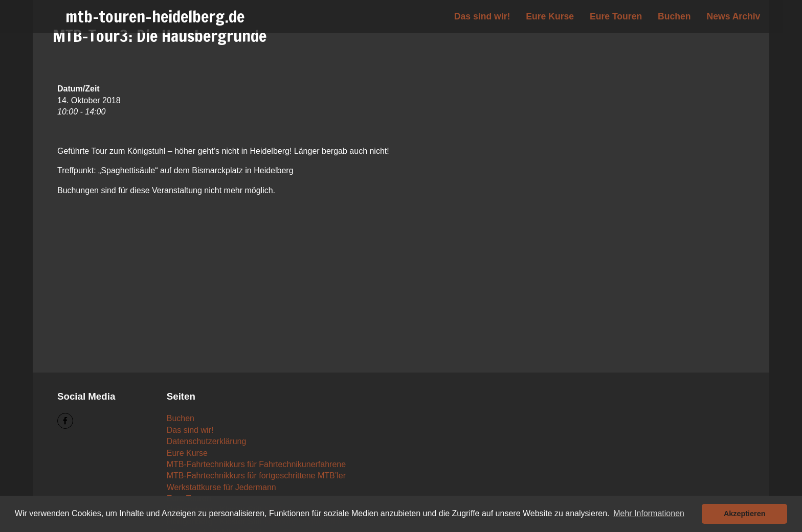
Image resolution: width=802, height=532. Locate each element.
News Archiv (733, 16)
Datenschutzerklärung (207, 441)
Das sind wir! (482, 16)
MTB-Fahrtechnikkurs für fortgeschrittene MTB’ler (256, 476)
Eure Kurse (550, 16)
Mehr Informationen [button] (649, 513)
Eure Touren (616, 16)
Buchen (674, 16)
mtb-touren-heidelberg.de (155, 16)
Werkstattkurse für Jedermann (221, 487)
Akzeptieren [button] (745, 514)
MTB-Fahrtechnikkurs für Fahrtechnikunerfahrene (256, 464)
